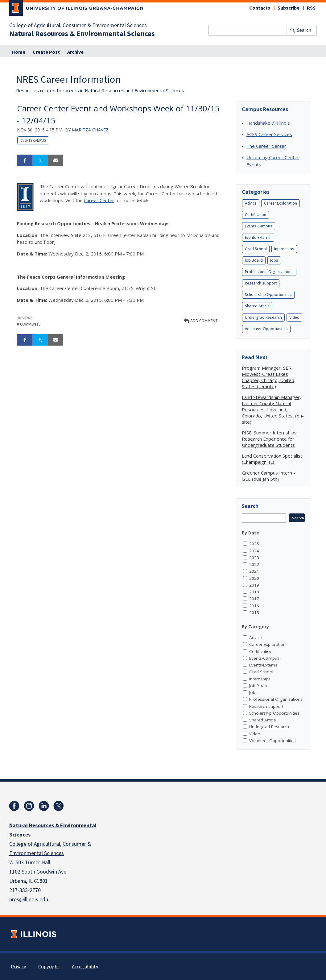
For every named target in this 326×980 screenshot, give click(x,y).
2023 (254, 558)
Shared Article (257, 306)
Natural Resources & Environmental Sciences (82, 34)
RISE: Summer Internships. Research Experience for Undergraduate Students (270, 439)
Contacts (260, 8)
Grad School (256, 249)
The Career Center (266, 146)
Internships (284, 249)
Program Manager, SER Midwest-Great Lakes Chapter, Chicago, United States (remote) (268, 377)
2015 (254, 612)
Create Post (46, 52)
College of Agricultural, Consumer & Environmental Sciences (78, 26)
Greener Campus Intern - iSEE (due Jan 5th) (268, 476)
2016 (254, 606)
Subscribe (289, 8)
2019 (254, 585)
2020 (254, 578)
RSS (311, 8)
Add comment (201, 321)
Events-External (258, 237)
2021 (254, 571)
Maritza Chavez (90, 130)
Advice (251, 203)
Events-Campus (33, 140)
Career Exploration (281, 203)
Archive (75, 52)
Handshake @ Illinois (268, 123)
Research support (261, 283)
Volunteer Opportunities (266, 329)
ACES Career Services (269, 134)
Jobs (274, 260)
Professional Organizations (269, 272)
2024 (254, 551)
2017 (254, 599)
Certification (256, 215)
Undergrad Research (263, 317)
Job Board (254, 260)
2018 (254, 592)
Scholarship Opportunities (268, 295)
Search (304, 30)
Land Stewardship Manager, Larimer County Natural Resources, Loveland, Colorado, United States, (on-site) (273, 409)
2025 (254, 544)
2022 (254, 564)
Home (19, 52)
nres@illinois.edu (29, 900)
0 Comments (29, 324)
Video (294, 317)
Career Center (99, 200)
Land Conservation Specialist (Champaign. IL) (272, 459)
